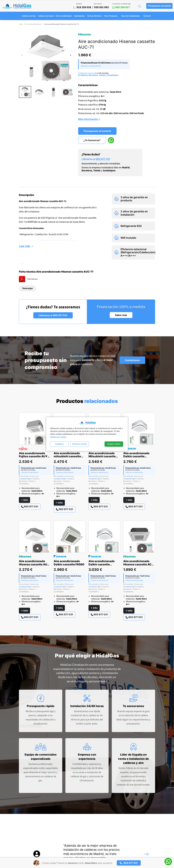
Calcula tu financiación (91, 66)
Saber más (121, 315)
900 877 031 (30, 507)
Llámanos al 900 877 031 (53, 315)
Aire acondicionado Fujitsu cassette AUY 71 (33, 456)
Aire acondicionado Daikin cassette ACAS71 (136, 456)
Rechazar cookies (80, 444)
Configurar (59, 444)
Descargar (28, 288)
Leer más (26, 246)
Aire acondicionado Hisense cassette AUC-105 (35, 564)
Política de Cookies (58, 437)
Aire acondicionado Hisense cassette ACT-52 (139, 564)
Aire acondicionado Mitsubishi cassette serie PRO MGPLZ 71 (102, 456)
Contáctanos (132, 360)
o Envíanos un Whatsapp (121, 4)
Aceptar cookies (114, 444)
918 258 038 (84, 7)
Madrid (79, 4)
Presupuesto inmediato (159, 6)
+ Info (25, 500)
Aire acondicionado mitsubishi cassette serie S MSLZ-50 (67, 456)
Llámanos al (96, 159)
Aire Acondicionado (34, 24)
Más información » (89, 119)
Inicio (21, 24)
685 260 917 (121, 7)
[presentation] (22, 55)
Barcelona (98, 4)
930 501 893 (101, 7)
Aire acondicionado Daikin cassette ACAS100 (102, 564)
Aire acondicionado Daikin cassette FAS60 (69, 563)
